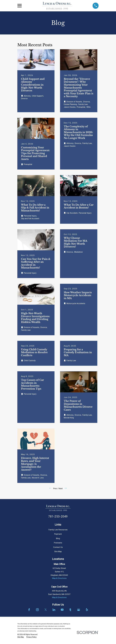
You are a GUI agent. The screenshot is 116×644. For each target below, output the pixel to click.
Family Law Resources (58, 530)
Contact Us (58, 547)
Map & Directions (59, 578)
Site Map (58, 552)
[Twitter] (46, 610)
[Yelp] (87, 610)
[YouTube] (62, 610)
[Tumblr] (70, 610)
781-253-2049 (58, 517)
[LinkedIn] (54, 610)
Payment (58, 534)
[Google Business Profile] (79, 610)
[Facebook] (29, 610)
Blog (58, 538)
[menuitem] (21, 637)
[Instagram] (37, 610)
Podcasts (58, 543)
